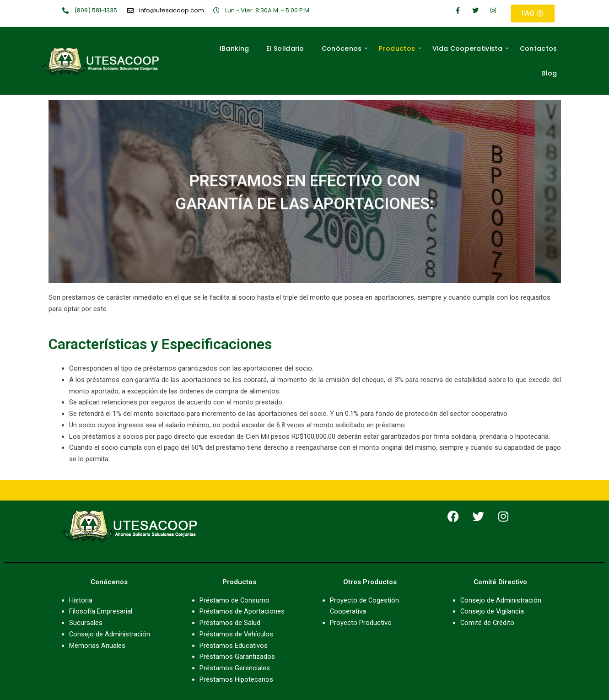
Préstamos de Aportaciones (242, 611)
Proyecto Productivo (361, 623)
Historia (81, 600)
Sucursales (86, 623)
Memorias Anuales (97, 646)
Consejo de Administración (110, 634)
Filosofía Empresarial (101, 611)
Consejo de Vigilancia (493, 611)
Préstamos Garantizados (237, 657)
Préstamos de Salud (230, 623)
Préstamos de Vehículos (237, 634)
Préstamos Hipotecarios (236, 679)
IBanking (234, 48)
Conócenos (345, 48)
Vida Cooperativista (470, 48)
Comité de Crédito (488, 623)
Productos (400, 48)
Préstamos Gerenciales (235, 668)
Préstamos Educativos (234, 646)
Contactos (539, 48)
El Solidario (285, 48)
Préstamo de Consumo (235, 600)
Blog (549, 73)
